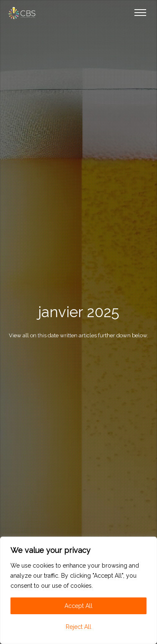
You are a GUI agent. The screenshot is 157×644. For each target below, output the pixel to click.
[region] (78, 590)
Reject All (78, 627)
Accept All (78, 606)
